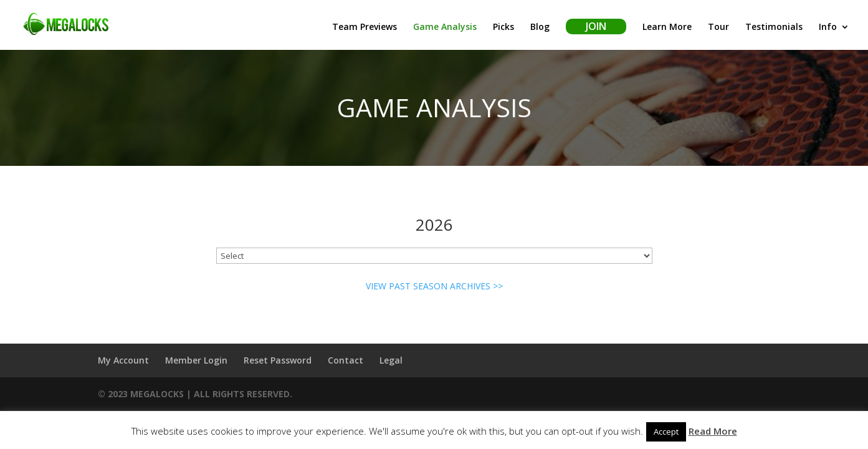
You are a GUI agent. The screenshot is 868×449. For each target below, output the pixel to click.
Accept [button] (666, 432)
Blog (540, 27)
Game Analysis (445, 27)
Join (596, 26)
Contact (346, 360)
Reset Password (278, 360)
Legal (391, 360)
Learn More (667, 27)
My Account (123, 360)
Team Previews (365, 27)
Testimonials (774, 27)
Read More (713, 431)
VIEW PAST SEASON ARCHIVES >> (434, 286)
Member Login (196, 360)
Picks (503, 27)
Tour (718, 27)
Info (828, 27)
